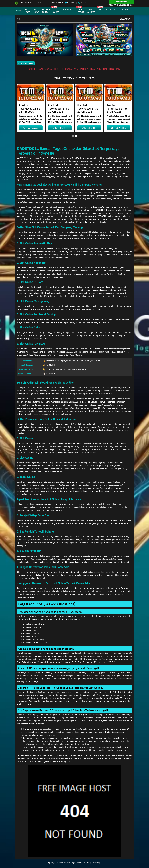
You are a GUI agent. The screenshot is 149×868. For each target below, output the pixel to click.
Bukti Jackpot (91, 11)
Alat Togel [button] (68, 9)
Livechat (83, 3)
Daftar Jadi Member (54, 3)
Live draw (36, 11)
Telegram (70, 3)
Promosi (103, 9)
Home (27, 11)
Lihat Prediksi (31, 128)
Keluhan (114, 9)
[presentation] (73, 136)
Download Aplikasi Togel (29, 3)
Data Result (81, 11)
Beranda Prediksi (26, 63)
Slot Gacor (56, 11)
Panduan (126, 9)
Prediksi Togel (46, 11)
